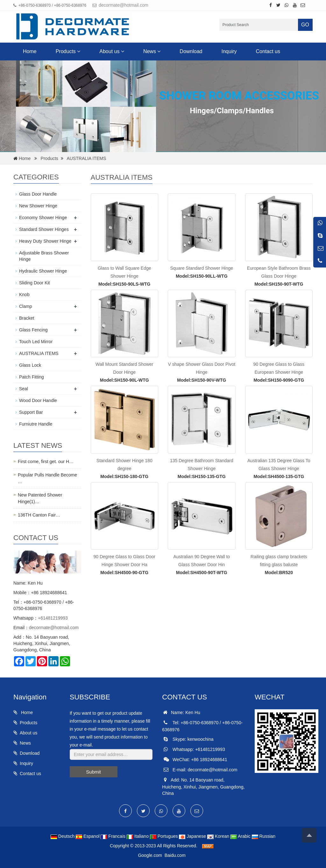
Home (30, 51)
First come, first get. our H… (46, 462)
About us (112, 51)
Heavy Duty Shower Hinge (45, 241)
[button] (79, 51)
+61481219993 (53, 618)
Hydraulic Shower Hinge (43, 271)
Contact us (268, 51)
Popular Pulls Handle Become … (47, 478)
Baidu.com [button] (175, 855)
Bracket (27, 318)
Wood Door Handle (38, 400)
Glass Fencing (33, 330)
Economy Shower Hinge (43, 218)
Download (191, 51)
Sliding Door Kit (35, 283)
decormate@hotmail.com (124, 5)
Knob (24, 295)
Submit (93, 772)
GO (305, 25)
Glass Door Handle (38, 194)
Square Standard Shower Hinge (202, 268)
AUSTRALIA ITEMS (87, 158)
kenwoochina (201, 739)
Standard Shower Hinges (44, 229)
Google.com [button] (150, 855)
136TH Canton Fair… (39, 515)
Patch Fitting (32, 377)
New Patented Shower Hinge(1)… (40, 498)
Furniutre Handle (36, 424)
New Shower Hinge (38, 206)
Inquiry (229, 51)
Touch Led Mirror (36, 342)
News (152, 51)
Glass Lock (30, 365)
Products (68, 51)
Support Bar (31, 412)
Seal (24, 389)
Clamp (25, 306)
